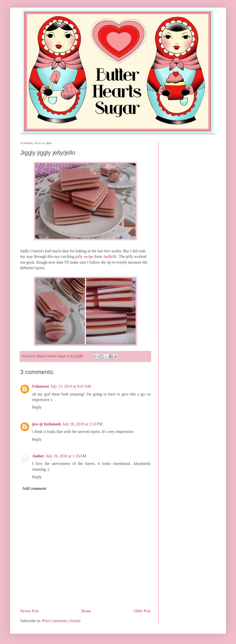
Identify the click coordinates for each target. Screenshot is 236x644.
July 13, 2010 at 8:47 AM (71, 386)
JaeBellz (110, 256)
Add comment (34, 488)
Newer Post (29, 611)
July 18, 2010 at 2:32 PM (82, 424)
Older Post (142, 611)
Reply (37, 407)
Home (86, 611)
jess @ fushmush (46, 424)
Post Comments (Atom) (61, 621)
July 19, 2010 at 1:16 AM (66, 456)
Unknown (41, 386)
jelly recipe (84, 256)
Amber (38, 456)
